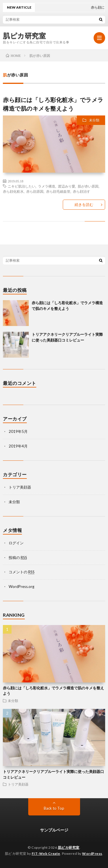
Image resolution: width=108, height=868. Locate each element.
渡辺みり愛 (67, 186)
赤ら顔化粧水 (13, 191)
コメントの (22, 572)
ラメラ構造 (47, 186)
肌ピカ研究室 (24, 36)
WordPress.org (21, 587)
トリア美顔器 (20, 487)
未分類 (94, 120)
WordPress (92, 853)
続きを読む (84, 205)
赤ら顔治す (82, 191)
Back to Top (54, 808)
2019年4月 (18, 446)
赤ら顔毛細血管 (58, 191)
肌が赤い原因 (88, 186)
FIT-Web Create (46, 853)
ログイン (16, 543)
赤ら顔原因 (35, 191)
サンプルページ (54, 830)
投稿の (18, 558)
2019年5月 (18, 431)
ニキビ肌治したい (22, 186)
